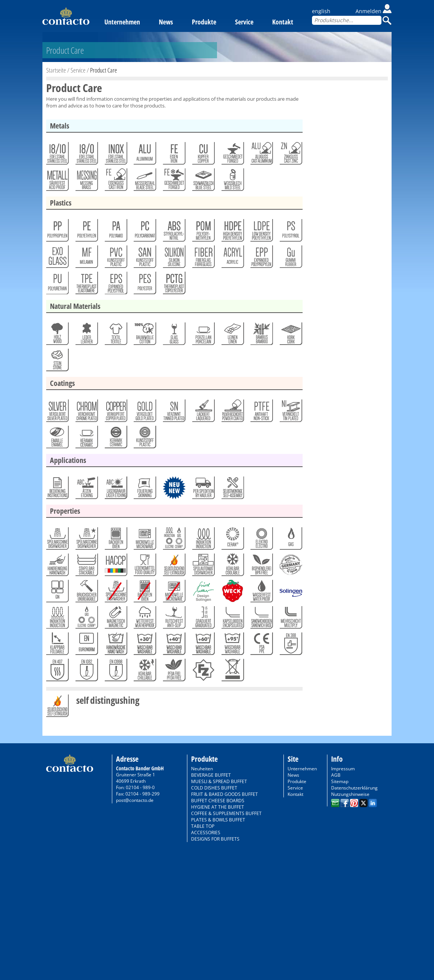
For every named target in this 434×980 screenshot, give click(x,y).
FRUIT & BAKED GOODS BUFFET (225, 794)
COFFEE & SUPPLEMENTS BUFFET (226, 813)
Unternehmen (122, 22)
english (321, 11)
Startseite (56, 70)
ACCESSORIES (206, 833)
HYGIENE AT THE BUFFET (218, 807)
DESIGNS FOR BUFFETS (215, 839)
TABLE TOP (203, 826)
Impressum (343, 769)
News (166, 22)
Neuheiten (202, 769)
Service (244, 22)
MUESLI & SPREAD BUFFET (219, 781)
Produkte (204, 22)
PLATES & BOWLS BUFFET (218, 820)
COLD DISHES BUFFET (214, 788)
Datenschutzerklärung (354, 788)
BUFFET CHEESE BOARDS (218, 801)
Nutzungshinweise (350, 794)
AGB (336, 775)
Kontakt (283, 22)
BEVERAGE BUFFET (211, 775)
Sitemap (340, 781)
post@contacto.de (135, 800)
